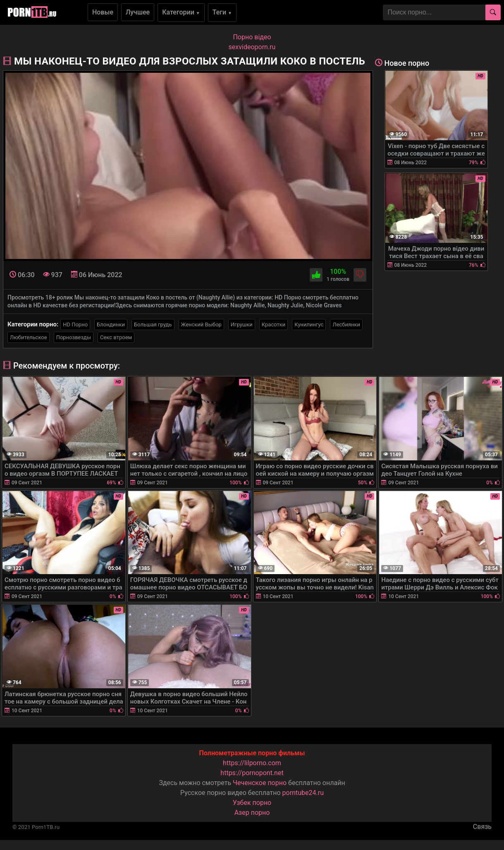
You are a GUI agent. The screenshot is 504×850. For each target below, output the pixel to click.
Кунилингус (309, 324)
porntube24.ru (303, 793)
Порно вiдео (252, 37)
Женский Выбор (201, 324)
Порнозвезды (74, 337)
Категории (181, 12)
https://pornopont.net (252, 773)
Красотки (273, 324)
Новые (103, 12)
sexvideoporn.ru (252, 47)
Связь (482, 827)
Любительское (29, 337)
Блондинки (111, 324)
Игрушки (242, 324)
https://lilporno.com (252, 763)
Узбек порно (252, 803)
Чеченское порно (260, 783)
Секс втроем (116, 337)
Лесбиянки (346, 324)
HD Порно (75, 324)
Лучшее (138, 12)
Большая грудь (153, 324)
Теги (222, 12)
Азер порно (252, 813)
